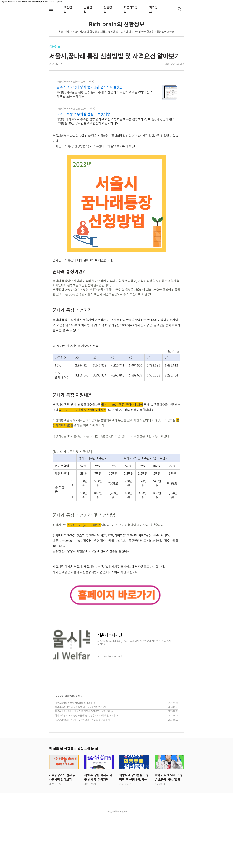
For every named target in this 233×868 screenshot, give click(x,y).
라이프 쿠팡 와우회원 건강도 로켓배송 (83, 114)
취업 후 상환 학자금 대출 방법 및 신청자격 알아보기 (79, 759)
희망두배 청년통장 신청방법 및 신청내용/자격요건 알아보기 (82, 763)
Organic (123, 864)
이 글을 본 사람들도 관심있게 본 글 (73, 800)
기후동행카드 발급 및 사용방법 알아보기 (73, 755)
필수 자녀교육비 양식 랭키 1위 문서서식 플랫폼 (90, 87)
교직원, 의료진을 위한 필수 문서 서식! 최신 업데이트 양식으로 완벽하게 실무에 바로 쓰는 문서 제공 (104, 94)
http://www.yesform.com (72, 81)
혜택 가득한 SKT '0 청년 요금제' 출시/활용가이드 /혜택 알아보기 (85, 768)
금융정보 (55, 46)
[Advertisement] (116, 585)
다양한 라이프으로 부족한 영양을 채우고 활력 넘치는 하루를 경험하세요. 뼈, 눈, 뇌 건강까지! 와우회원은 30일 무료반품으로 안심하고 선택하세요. (116, 121)
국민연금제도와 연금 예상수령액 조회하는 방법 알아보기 (81, 772)
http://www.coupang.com (72, 108)
